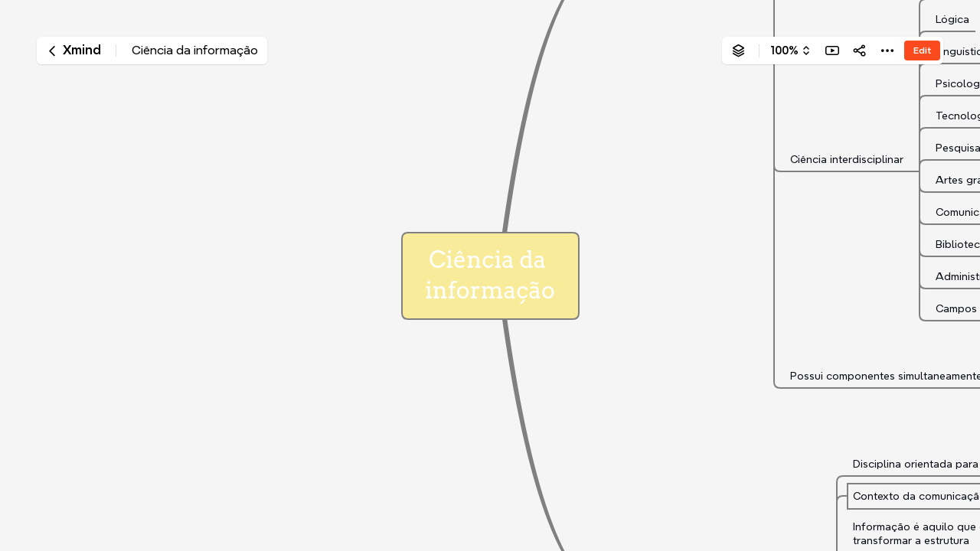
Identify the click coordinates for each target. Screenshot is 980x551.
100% (784, 51)
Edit (922, 50)
